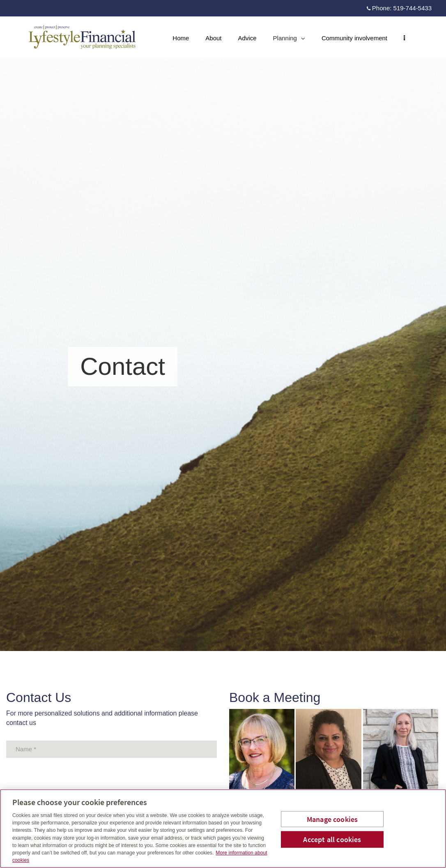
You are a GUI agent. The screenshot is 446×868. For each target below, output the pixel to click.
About (213, 38)
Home (181, 38)
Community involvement (354, 38)
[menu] (404, 38)
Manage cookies (332, 819)
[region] (223, 829)
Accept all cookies (332, 839)
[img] (223, 325)
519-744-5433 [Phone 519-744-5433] (413, 8)
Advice (247, 38)
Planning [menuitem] (289, 40)
